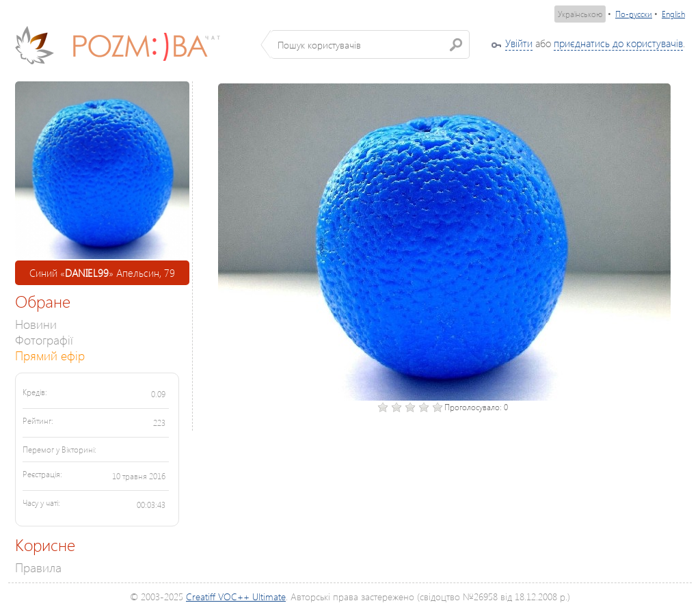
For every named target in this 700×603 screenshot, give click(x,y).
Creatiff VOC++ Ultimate (236, 597)
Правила (38, 567)
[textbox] (370, 44)
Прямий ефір (50, 355)
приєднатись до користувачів (618, 43)
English (673, 14)
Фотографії (44, 339)
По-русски (634, 14)
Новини (36, 324)
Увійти (519, 43)
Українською (580, 14)
